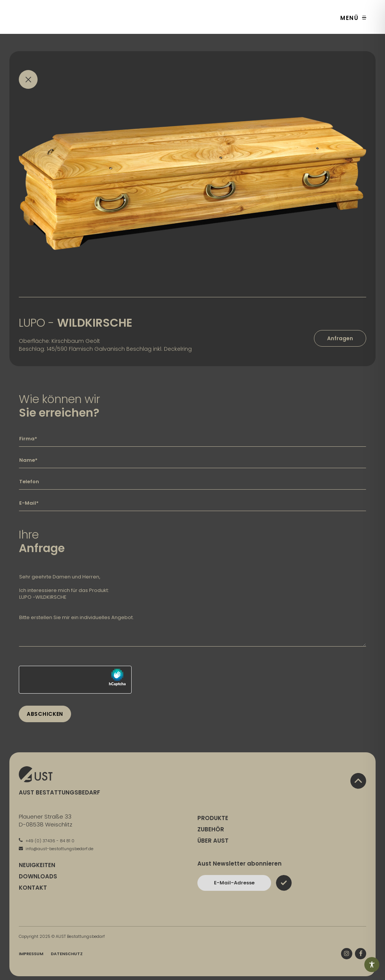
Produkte (213, 818)
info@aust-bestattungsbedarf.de (56, 849)
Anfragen (340, 338)
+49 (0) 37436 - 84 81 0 (47, 841)
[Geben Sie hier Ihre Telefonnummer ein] (192, 482)
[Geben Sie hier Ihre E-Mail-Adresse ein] (192, 503)
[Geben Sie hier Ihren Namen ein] (192, 460)
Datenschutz (67, 954)
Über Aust (213, 841)
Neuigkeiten (37, 865)
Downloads (38, 876)
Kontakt (33, 888)
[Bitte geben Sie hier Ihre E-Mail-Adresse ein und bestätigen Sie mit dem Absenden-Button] (234, 883)
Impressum (31, 954)
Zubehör (211, 829)
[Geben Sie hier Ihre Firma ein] (192, 439)
